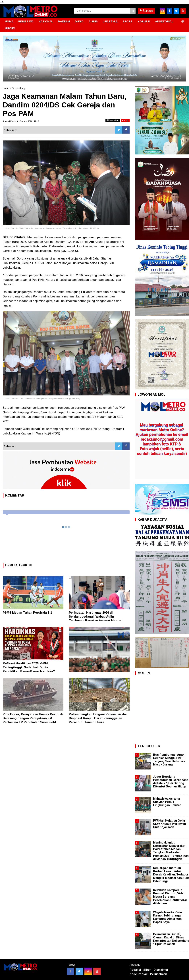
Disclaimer (161, 970)
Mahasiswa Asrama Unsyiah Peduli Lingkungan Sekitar (167, 802)
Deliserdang (18, 88)
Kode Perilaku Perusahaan (148, 974)
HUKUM (10, 28)
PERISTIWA (26, 21)
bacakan (113, 120)
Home (6, 88)
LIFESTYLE (110, 21)
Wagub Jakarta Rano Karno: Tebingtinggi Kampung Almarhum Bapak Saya (168, 917)
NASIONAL (46, 21)
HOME (9, 21)
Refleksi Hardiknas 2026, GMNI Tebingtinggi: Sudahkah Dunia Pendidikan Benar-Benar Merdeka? (29, 667)
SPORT (128, 21)
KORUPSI (144, 21)
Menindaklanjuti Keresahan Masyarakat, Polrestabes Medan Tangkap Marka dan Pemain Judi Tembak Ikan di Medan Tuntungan (171, 851)
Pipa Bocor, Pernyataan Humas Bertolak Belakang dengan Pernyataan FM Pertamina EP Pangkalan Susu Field (33, 718)
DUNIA (79, 21)
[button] (183, 20)
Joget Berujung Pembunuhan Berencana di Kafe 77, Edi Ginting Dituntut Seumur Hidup (171, 782)
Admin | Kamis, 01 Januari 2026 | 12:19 (21, 121)
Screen (146, 11)
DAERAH (64, 21)
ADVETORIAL (164, 21)
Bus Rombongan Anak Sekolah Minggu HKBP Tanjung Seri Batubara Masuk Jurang (169, 760)
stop (125, 120)
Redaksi (135, 970)
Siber (147, 970)
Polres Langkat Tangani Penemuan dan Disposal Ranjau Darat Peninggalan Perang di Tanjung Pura (98, 718)
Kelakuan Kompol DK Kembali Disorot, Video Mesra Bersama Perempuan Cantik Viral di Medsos (170, 897)
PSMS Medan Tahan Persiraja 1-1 (27, 613)
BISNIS (93, 21)
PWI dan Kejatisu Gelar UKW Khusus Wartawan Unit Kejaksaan (170, 824)
